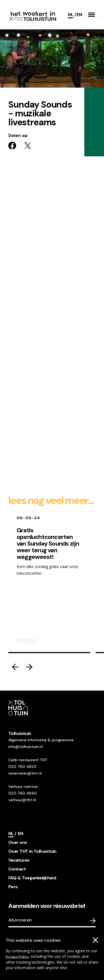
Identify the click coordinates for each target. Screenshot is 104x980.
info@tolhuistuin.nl (26, 747)
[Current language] (72, 15)
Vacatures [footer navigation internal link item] (19, 860)
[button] (92, 15)
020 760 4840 (23, 793)
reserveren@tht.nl (25, 773)
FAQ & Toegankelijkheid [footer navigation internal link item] (32, 878)
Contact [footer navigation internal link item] (17, 869)
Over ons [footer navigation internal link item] (18, 842)
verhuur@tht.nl (22, 800)
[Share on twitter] (28, 146)
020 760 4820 (22, 767)
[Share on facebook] (12, 146)
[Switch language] (79, 15)
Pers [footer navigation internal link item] (13, 887)
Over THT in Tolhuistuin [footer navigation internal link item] (32, 851)
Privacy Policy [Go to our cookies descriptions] (17, 957)
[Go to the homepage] (33, 15)
